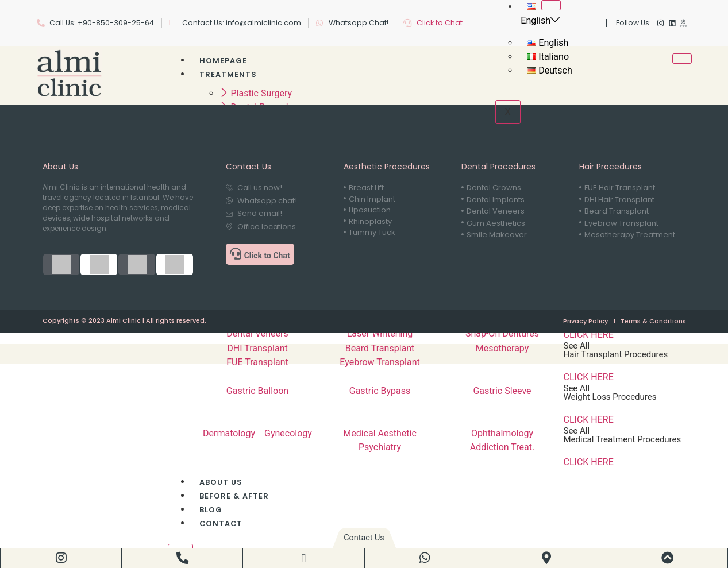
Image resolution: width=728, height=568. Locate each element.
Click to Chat (440, 23)
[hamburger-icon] (551, 5)
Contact (221, 523)
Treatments (228, 74)
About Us (221, 482)
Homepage (223, 61)
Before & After (234, 496)
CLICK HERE (589, 335)
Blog (211, 510)
